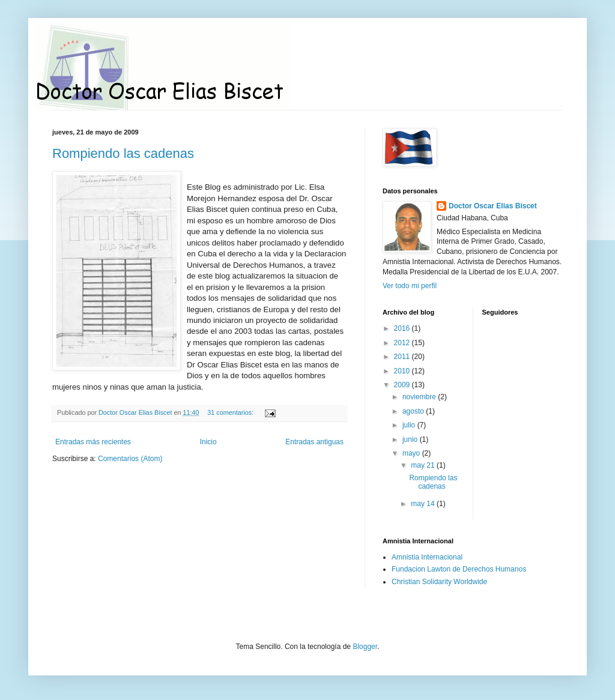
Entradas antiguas (314, 442)
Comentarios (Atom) (130, 459)
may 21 (424, 465)
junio (411, 439)
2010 (403, 371)
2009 (403, 385)
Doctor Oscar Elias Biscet (493, 206)
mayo (412, 453)
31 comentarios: (231, 412)
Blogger (365, 647)
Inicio (208, 442)
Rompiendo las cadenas (123, 153)
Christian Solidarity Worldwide (439, 582)
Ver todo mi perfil (410, 286)
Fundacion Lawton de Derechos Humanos (459, 569)
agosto (414, 411)
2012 (403, 343)
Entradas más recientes (93, 442)
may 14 (424, 504)
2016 (403, 328)
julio (410, 425)
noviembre (420, 397)
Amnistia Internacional (427, 557)
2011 (403, 357)
